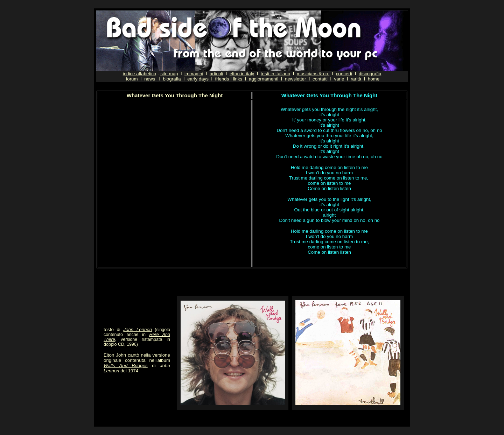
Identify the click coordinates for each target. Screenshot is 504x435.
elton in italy (242, 74)
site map (169, 74)
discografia (370, 74)
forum (132, 79)
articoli (216, 74)
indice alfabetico (140, 74)
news (150, 79)
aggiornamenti (264, 79)
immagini (194, 74)
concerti (344, 74)
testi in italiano (275, 74)
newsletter (296, 79)
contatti (320, 79)
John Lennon (138, 329)
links (238, 79)
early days (198, 79)
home (374, 79)
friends (222, 79)
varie (339, 79)
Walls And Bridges (126, 366)
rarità (356, 79)
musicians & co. (313, 74)
